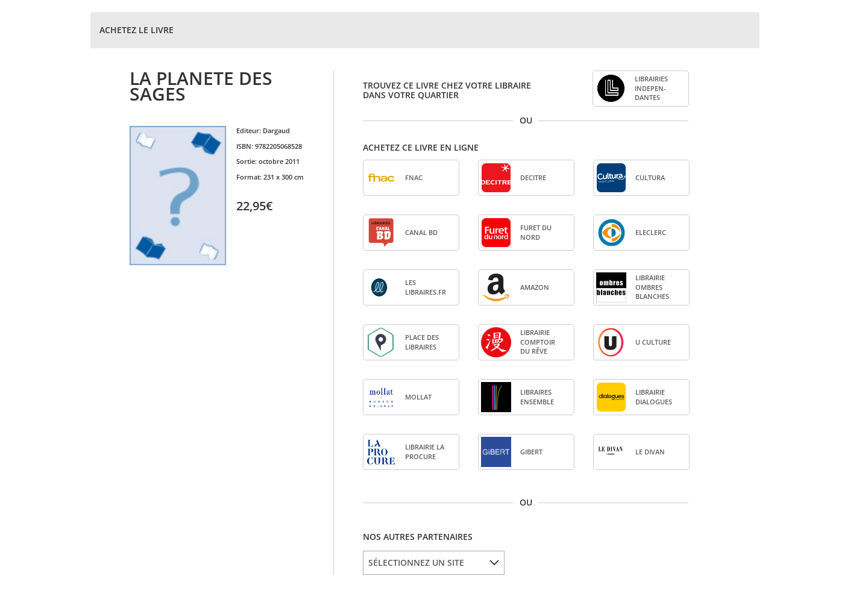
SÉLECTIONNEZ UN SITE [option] (416, 563)
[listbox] (434, 563)
